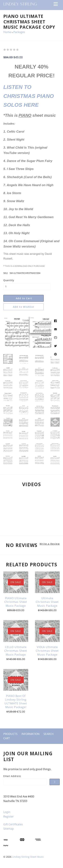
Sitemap (9, 829)
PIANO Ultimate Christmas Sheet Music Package (16, 602)
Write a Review (50, 544)
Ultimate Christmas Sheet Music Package (47, 602)
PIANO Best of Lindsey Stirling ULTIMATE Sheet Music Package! (16, 701)
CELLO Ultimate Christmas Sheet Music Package (16, 651)
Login (7, 812)
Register (9, 816)
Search (49, 734)
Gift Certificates (13, 824)
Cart (7, 738)
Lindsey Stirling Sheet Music (28, 857)
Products (10, 734)
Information (30, 734)
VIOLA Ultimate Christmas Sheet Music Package (47, 651)
